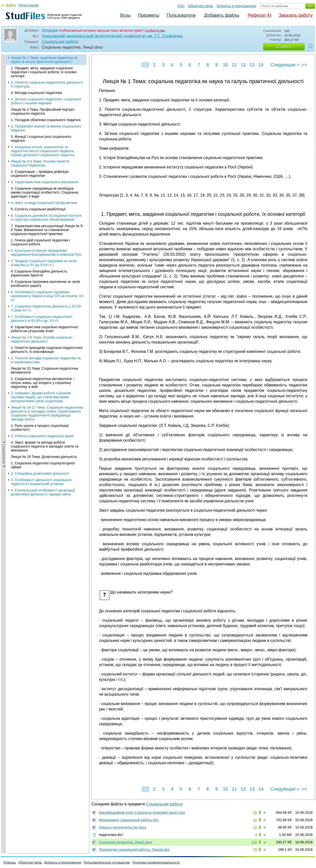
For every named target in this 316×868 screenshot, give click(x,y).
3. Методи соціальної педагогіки (36, 93)
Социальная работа (60, 42)
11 (234, 65)
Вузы (125, 15)
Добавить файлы (222, 15)
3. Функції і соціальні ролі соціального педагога (41, 139)
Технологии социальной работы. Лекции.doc (134, 850)
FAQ (181, 6)
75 (255, 850)
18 (255, 827)
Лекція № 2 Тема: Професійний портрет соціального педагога (43, 111)
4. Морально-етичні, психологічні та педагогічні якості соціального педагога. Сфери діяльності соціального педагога (43, 151)
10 (225, 65)
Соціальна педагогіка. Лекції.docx (126, 842)
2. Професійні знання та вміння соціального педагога (46, 128)
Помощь (10, 862)
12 (243, 65)
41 (255, 820)
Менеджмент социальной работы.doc (129, 820)
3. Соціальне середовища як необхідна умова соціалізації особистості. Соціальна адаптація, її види (45, 192)
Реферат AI (259, 15)
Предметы (149, 15)
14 (261, 65)
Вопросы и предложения (237, 6)
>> (304, 65)
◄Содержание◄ (4, 141)
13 (252, 65)
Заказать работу (296, 15)
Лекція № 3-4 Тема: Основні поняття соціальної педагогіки (40, 163)
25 (255, 813)
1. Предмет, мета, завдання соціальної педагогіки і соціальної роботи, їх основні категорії (44, 72)
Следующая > (285, 65)
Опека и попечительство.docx (122, 827)
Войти (11, 5)
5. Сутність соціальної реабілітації (38, 209)
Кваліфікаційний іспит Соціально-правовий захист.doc (142, 813)
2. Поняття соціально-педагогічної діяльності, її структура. (47, 84)
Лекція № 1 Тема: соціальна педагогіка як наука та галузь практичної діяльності (44, 60)
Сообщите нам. (155, 31)
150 (254, 842)
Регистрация (29, 5)
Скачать (284, 46)
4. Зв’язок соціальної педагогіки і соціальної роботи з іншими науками (46, 101)
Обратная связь (201, 6)
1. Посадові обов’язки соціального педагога (46, 120)
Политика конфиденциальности (156, 862)
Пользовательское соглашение (107, 862)
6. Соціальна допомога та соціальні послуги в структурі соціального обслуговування (46, 217)
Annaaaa (50, 30)
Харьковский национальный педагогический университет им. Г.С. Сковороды (112, 36)
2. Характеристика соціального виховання (45, 182)
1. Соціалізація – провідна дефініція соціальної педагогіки (40, 174)
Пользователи (181, 15)
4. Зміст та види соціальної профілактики (44, 203)
